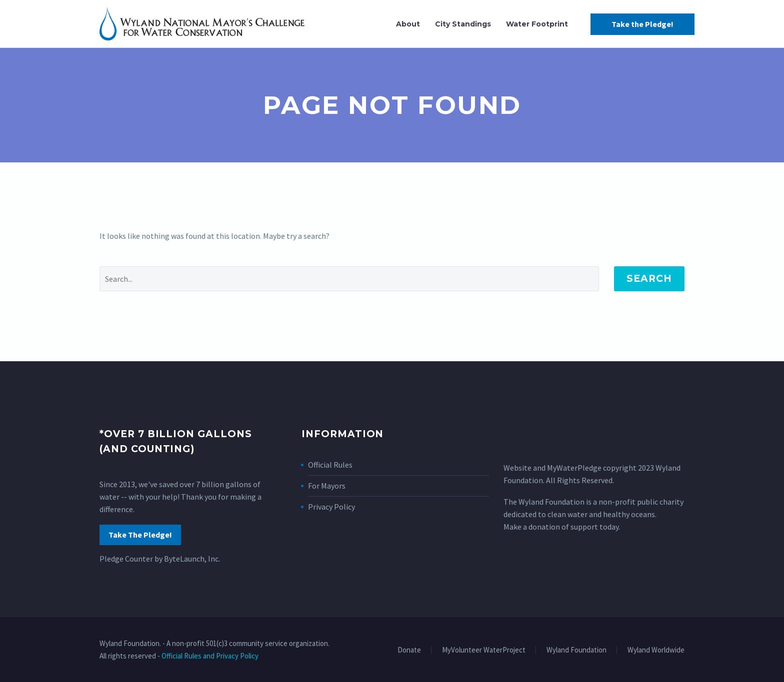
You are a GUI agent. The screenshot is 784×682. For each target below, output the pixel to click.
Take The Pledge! (140, 535)
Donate (409, 650)
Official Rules (330, 465)
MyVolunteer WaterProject (484, 650)
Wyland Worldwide (656, 650)
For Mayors (327, 486)
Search (649, 279)
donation (544, 527)
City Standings (463, 24)
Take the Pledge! (642, 24)
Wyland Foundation (576, 650)
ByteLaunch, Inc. (192, 559)
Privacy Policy (331, 507)
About (408, 24)
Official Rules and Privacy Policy (210, 656)
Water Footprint (537, 24)
